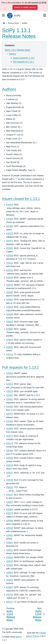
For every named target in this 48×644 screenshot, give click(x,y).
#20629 (10, 557)
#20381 (10, 395)
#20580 (10, 292)
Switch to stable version (25, 7)
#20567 (10, 502)
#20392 (10, 226)
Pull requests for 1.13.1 (23, 62)
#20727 (10, 602)
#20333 (10, 391)
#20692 (10, 347)
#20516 (10, 465)
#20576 (10, 285)
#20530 (10, 480)
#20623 (10, 307)
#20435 (10, 407)
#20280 (10, 373)
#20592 (10, 528)
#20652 (10, 322)
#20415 (10, 233)
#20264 (10, 219)
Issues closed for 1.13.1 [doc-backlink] (21, 199)
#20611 (10, 550)
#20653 (10, 573)
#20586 (10, 521)
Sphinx (18, 637)
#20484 (10, 451)
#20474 (10, 443)
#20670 (10, 340)
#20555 (10, 278)
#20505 (10, 458)
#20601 (10, 535)
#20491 (10, 248)
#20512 (10, 263)
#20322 (10, 384)
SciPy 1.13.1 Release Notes (17, 50)
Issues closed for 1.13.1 (24, 58)
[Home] (4, 23)
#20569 (10, 509)
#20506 (10, 256)
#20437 (10, 414)
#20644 (10, 565)
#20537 (10, 495)
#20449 (10, 429)
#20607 (10, 543)
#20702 (10, 595)
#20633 (10, 561)
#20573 (10, 513)
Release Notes (14, 23)
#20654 (10, 580)
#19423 (10, 205)
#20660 (10, 329)
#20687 (10, 587)
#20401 (10, 399)
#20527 (10, 473)
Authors (12, 54)
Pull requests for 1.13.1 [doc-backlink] (20, 367)
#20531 (10, 270)
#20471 (10, 241)
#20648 (10, 314)
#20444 (10, 421)
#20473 (10, 436)
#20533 (10, 487)
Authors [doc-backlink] (9, 89)
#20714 (10, 354)
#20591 (10, 300)
